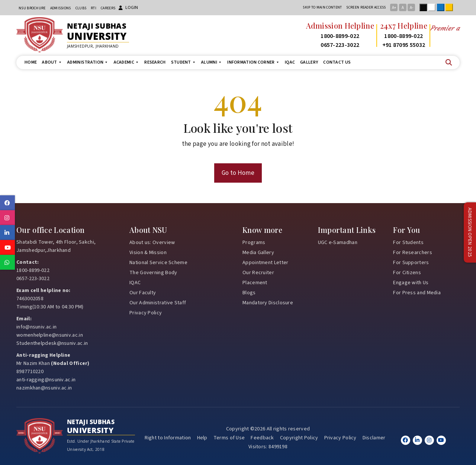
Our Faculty (143, 293)
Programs (254, 243)
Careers (108, 8)
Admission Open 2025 (470, 233)
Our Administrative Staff (158, 303)
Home (31, 62)
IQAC (290, 62)
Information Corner (253, 62)
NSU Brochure (32, 8)
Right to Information (168, 438)
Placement (255, 283)
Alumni (212, 62)
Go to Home (238, 173)
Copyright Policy (299, 438)
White (433, 7)
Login (128, 8)
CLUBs (81, 8)
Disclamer (374, 438)
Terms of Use (229, 438)
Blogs (249, 293)
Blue (442, 7)
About (52, 62)
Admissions (61, 8)
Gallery (309, 62)
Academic (127, 62)
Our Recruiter (258, 273)
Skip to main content (322, 7)
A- (411, 8)
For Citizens (407, 273)
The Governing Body (153, 273)
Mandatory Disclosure (268, 303)
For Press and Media (417, 293)
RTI (94, 8)
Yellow (451, 7)
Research (155, 62)
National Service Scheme (158, 263)
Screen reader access (366, 7)
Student (184, 62)
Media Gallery (258, 253)
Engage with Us (411, 283)
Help (202, 438)
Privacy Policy (146, 313)
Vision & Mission (148, 253)
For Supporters (411, 263)
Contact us (337, 62)
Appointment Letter (265, 263)
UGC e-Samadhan (338, 243)
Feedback (262, 438)
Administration (88, 62)
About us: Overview (152, 243)
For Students (408, 243)
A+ (394, 8)
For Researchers (413, 253)
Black (425, 7)
